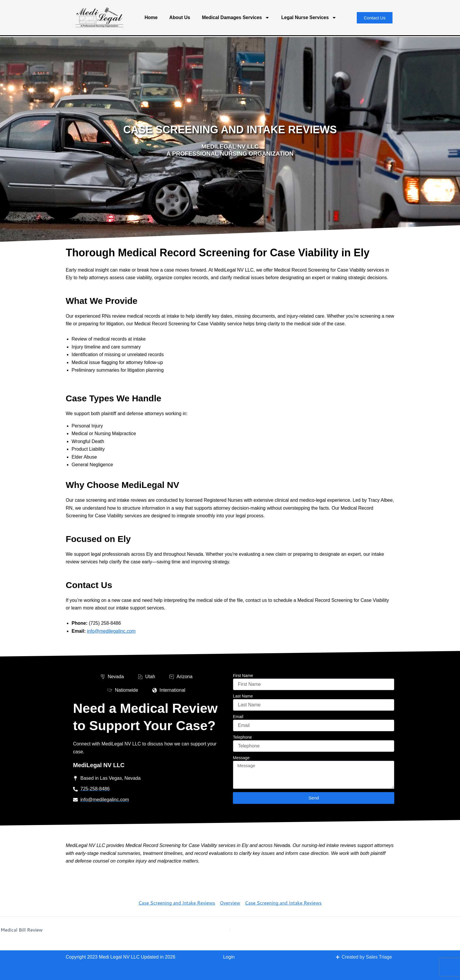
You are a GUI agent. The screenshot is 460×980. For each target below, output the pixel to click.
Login (229, 957)
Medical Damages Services (236, 18)
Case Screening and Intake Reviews (177, 903)
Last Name (243, 696)
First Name (243, 676)
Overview (230, 903)
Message (241, 758)
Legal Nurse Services (309, 18)
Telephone (242, 737)
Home (151, 17)
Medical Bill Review (22, 930)
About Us (180, 17)
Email (238, 717)
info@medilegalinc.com (111, 631)
